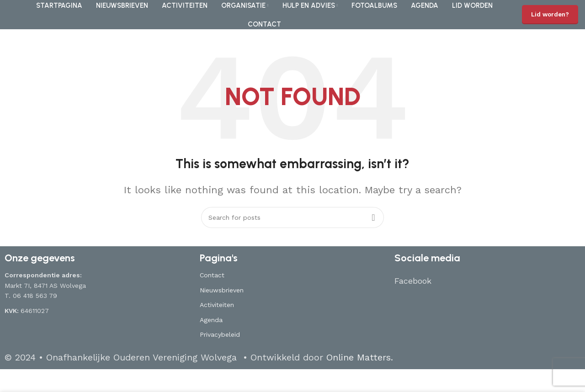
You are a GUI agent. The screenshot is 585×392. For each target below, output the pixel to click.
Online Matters (359, 357)
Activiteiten (217, 305)
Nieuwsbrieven (222, 290)
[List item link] (487, 281)
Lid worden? (550, 14)
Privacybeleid (220, 334)
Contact (212, 275)
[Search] (292, 217)
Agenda (211, 320)
